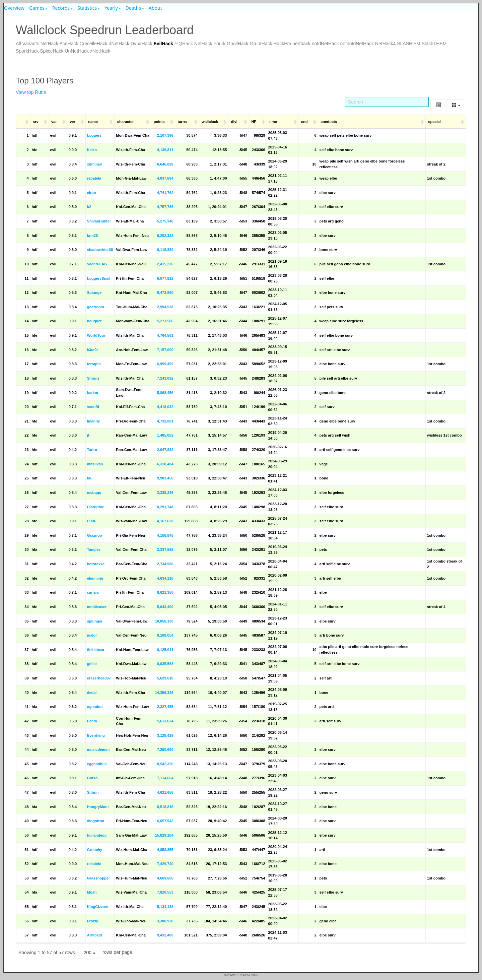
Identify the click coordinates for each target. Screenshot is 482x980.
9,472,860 (165, 292)
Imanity (94, 421)
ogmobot (95, 707)
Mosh (92, 892)
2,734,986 (165, 564)
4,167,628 (165, 521)
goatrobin (96, 307)
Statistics (87, 8)
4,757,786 (165, 207)
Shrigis (93, 378)
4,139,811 (165, 150)
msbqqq (94, 493)
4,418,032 (165, 407)
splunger (95, 621)
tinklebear (96, 650)
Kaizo (92, 150)
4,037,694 (165, 178)
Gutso (92, 778)
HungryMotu (98, 807)
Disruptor (95, 507)
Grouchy (95, 850)
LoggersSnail (99, 278)
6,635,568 (165, 664)
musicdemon (98, 749)
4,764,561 (165, 335)
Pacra (92, 721)
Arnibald (95, 935)
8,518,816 (165, 807)
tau (90, 478)
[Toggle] (438, 105)
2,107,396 (165, 135)
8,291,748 (165, 507)
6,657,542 (165, 821)
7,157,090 (165, 350)
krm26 (92, 236)
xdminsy (95, 164)
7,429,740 (165, 864)
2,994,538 (165, 307)
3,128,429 (165, 735)
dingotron (96, 821)
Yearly (111, 8)
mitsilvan (95, 464)
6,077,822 (165, 278)
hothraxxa (96, 564)
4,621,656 (165, 792)
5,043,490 (165, 607)
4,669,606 (165, 878)
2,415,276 (165, 264)
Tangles (94, 549)
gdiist (92, 664)
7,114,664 (165, 778)
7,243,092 (165, 378)
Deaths (133, 8)
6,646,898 (165, 164)
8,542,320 (165, 764)
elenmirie (95, 578)
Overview (14, 8)
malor (92, 635)
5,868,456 (165, 393)
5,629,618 (165, 678)
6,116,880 (165, 250)
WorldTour (96, 335)
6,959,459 (165, 364)
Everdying (96, 735)
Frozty (93, 921)
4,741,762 (165, 193)
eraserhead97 (99, 678)
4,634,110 (165, 578)
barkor (93, 393)
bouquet (94, 321)
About (155, 8)
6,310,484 (165, 464)
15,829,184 (164, 835)
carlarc (93, 592)
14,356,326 (164, 693)
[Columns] (456, 105)
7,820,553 (165, 892)
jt (88, 435)
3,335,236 (165, 493)
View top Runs (31, 92)
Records (61, 8)
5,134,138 (165, 907)
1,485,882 (165, 435)
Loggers (94, 135)
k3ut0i (92, 350)
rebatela (94, 178)
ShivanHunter (99, 221)
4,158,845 (165, 535)
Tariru (92, 450)
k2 (89, 207)
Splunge (94, 292)
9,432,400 (165, 935)
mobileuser (97, 607)
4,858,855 (165, 850)
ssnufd (93, 407)
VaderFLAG (97, 264)
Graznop (95, 535)
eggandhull (97, 764)
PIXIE (92, 521)
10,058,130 (164, 621)
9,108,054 (165, 635)
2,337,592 (165, 549)
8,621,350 (165, 592)
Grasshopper (98, 878)
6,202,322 (165, 236)
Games (37, 8)
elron (92, 193)
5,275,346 (165, 221)
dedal (92, 693)
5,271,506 (165, 321)
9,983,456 (165, 478)
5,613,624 (165, 721)
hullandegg (97, 835)
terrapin (94, 364)
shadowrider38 (100, 250)
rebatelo (94, 864)
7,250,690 (165, 749)
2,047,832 (165, 450)
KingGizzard (98, 907)
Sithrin (93, 792)
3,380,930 (165, 921)
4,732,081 (165, 421)
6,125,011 (165, 650)
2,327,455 (165, 707)
